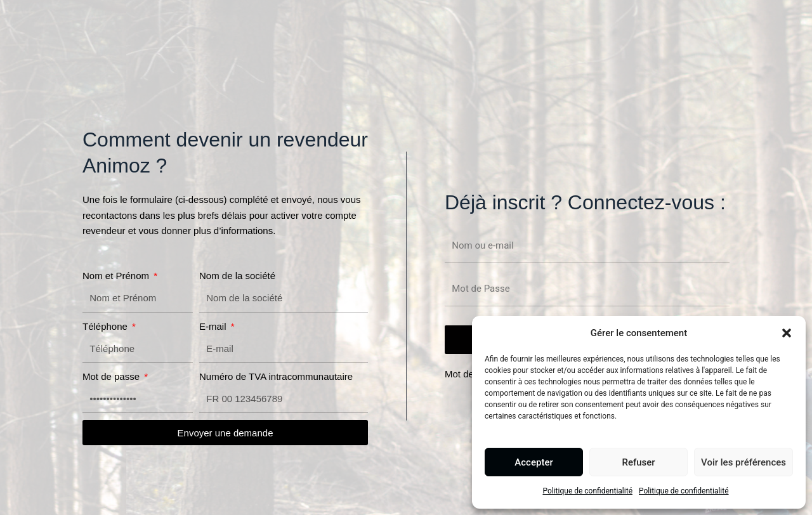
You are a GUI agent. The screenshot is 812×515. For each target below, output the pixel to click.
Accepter (534, 462)
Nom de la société (237, 276)
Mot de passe (112, 376)
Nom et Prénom (117, 276)
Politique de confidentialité (587, 491)
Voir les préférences (743, 462)
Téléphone (106, 326)
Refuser (638, 462)
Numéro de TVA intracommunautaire (276, 376)
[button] (787, 333)
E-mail (214, 326)
